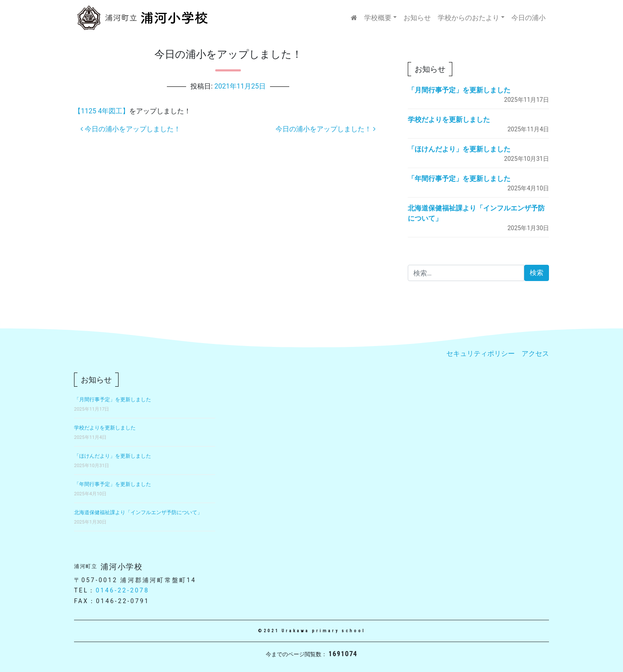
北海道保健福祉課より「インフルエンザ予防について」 (138, 512)
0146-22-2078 (123, 590)
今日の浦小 (528, 18)
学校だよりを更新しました (449, 120)
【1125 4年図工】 (102, 111)
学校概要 (378, 18)
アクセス (535, 354)
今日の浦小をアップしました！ (131, 129)
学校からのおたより (469, 18)
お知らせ (417, 18)
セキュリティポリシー (481, 354)
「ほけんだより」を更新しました (459, 149)
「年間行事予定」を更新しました (459, 179)
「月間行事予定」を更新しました (459, 90)
